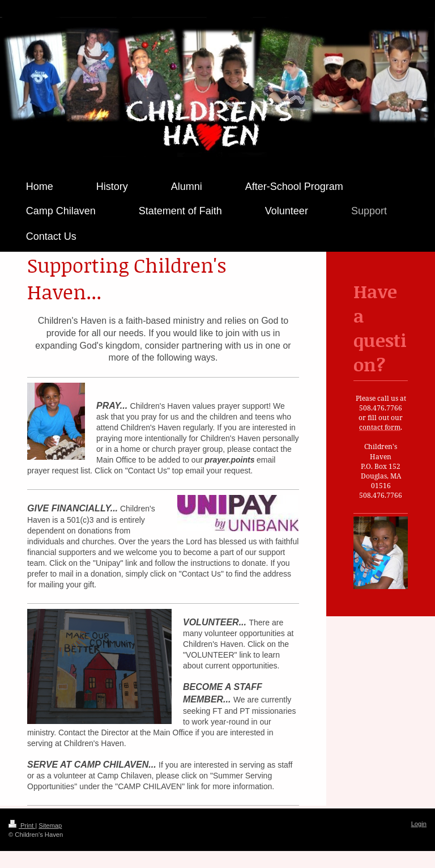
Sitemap (50, 825)
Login (419, 824)
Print (22, 825)
